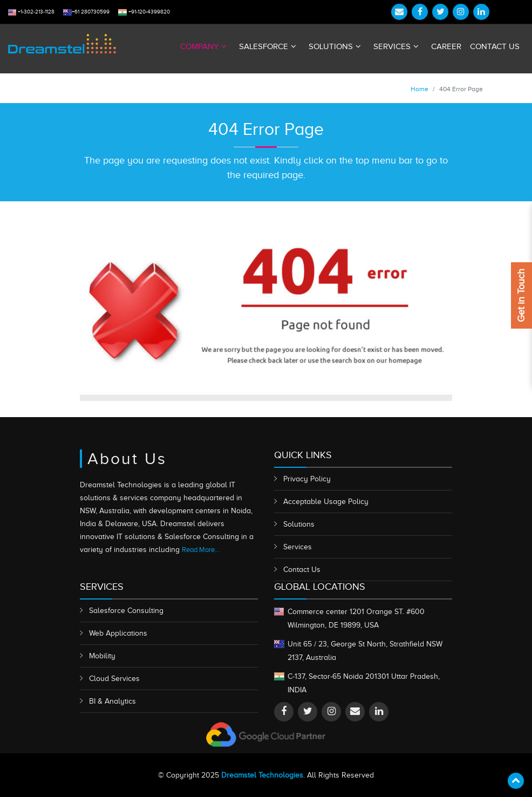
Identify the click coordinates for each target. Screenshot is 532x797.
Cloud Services (114, 679)
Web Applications (118, 633)
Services (392, 46)
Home (420, 89)
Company (199, 46)
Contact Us (495, 46)
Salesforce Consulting (126, 611)
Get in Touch (521, 295)
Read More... (201, 550)
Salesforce (264, 46)
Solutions (331, 46)
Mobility (102, 656)
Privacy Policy (307, 479)
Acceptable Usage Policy (326, 502)
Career (446, 46)
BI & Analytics (112, 701)
